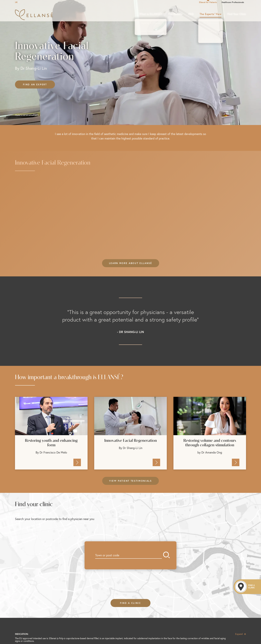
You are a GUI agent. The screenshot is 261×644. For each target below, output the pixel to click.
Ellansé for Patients (208, 2)
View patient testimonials (130, 481)
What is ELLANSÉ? (151, 14)
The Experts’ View (210, 14)
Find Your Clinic (237, 14)
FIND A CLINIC (130, 603)
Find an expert (35, 84)
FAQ (191, 14)
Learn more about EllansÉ (131, 263)
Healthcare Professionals (233, 2)
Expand (241, 634)
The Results (175, 14)
